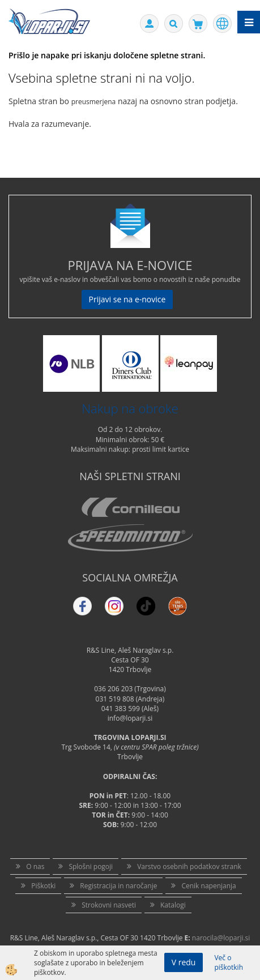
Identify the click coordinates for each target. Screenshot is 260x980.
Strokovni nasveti (109, 905)
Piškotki (43, 886)
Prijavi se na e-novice (127, 299)
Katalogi (173, 905)
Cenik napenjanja (208, 886)
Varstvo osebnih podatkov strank (189, 866)
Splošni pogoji (91, 866)
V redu (184, 962)
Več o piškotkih (229, 962)
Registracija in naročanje (118, 886)
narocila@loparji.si (221, 938)
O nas (35, 866)
